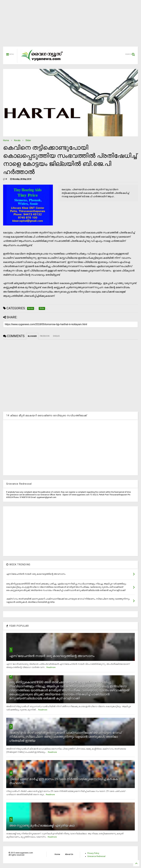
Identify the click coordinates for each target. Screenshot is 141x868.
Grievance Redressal (96, 856)
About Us (69, 854)
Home (6, 140)
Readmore (51, 667)
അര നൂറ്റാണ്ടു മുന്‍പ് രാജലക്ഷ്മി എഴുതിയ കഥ (42, 825)
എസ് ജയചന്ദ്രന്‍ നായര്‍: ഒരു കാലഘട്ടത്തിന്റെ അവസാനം (52, 656)
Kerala (17, 140)
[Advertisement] (70, 25)
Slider (28, 140)
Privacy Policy (93, 853)
